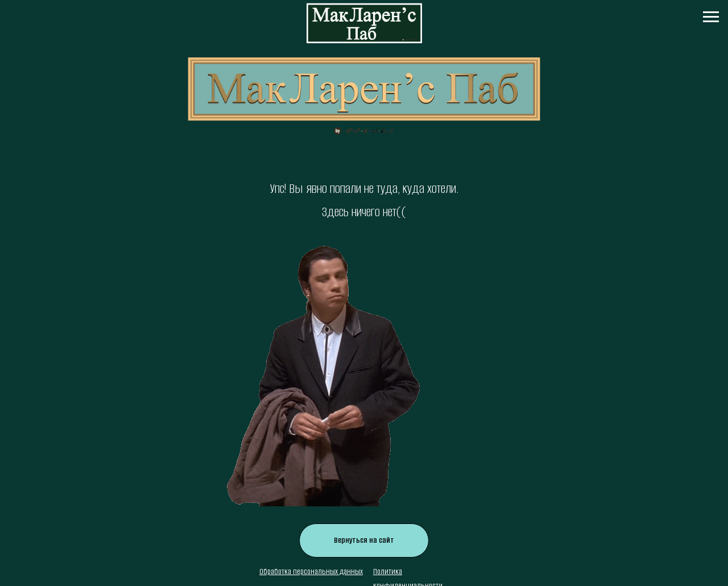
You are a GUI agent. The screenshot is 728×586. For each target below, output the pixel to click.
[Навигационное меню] (711, 17)
